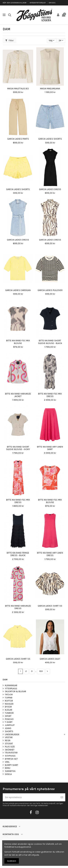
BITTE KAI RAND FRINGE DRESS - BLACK (18, 554)
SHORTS (9, 731)
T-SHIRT (9, 722)
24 (61, 40)
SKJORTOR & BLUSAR (16, 691)
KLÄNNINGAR (11, 685)
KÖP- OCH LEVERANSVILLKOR (15, 3)
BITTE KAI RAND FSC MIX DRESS (50, 395)
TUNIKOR (9, 713)
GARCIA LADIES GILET (50, 659)
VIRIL (7, 762)
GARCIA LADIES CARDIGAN (18, 290)
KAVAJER (9, 704)
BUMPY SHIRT (12, 765)
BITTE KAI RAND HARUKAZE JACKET (18, 395)
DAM (5, 680)
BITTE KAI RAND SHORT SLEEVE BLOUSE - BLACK (50, 342)
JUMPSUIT (10, 725)
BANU (8, 768)
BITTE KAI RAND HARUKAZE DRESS (18, 607)
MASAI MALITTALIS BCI (18, 89)
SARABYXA (10, 771)
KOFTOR (9, 701)
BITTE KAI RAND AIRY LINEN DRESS (50, 554)
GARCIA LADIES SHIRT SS (50, 606)
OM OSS (52, 3)
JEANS (8, 728)
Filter (10, 40)
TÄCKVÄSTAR (11, 753)
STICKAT (9, 744)
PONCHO (9, 719)
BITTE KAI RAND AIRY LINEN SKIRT (50, 448)
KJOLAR (9, 710)
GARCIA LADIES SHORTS (50, 139)
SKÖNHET (10, 750)
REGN (8, 740)
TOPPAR (9, 698)
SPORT (8, 716)
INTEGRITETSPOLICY (38, 3)
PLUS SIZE (10, 747)
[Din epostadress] (31, 797)
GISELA (8, 774)
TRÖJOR (9, 695)
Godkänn (12, 861)
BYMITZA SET (11, 759)
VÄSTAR (9, 737)
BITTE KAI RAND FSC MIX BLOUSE (18, 342)
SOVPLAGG (10, 756)
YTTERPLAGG (11, 689)
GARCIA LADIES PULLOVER (50, 290)
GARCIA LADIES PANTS (18, 139)
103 (41, 671)
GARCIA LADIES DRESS (50, 189)
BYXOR (8, 707)
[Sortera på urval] (52, 41)
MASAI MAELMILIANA (50, 89)
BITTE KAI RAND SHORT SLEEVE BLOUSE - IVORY (18, 448)
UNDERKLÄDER (12, 734)
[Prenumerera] (62, 797)
